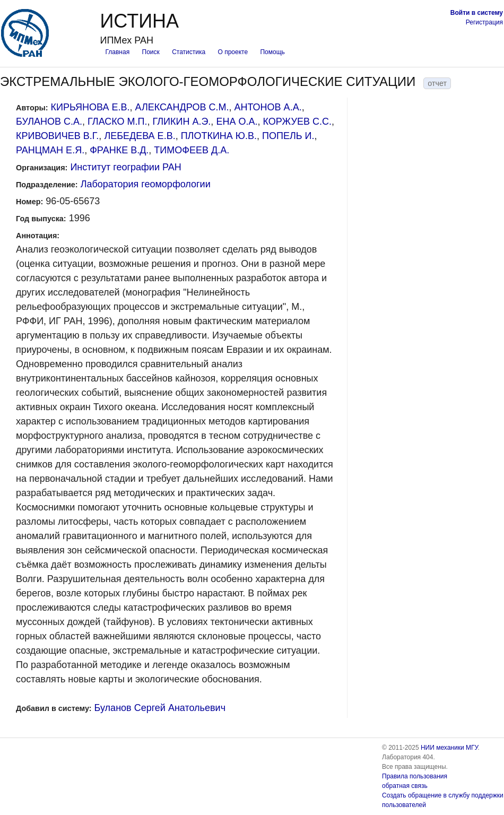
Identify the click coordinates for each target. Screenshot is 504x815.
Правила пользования (415, 776)
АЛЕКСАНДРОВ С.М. (182, 107)
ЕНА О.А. (237, 122)
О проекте (233, 52)
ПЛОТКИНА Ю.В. (219, 136)
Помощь (272, 52)
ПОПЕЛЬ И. (288, 136)
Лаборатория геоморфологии (146, 184)
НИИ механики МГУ (449, 748)
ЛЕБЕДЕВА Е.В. (140, 136)
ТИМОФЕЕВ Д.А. (192, 150)
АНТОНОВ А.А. (268, 107)
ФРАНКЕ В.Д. (119, 150)
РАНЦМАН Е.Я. (50, 150)
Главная (117, 52)
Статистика (189, 52)
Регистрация (484, 22)
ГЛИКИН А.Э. (182, 122)
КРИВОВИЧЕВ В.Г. (57, 136)
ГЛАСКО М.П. (117, 122)
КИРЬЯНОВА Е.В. (90, 107)
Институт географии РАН (125, 167)
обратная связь (405, 786)
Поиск (151, 52)
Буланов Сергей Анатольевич (160, 708)
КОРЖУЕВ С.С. (297, 122)
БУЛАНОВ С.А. (49, 122)
